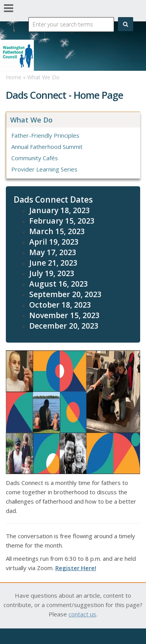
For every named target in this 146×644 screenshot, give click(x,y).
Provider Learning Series (44, 169)
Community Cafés (35, 158)
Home (14, 77)
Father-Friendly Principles (45, 135)
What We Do (43, 77)
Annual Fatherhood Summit (47, 147)
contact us (82, 614)
